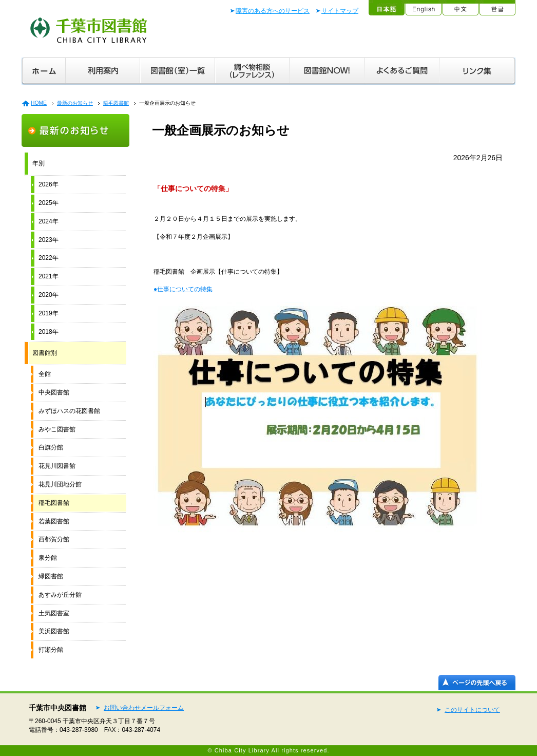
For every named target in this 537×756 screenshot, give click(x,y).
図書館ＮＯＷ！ (327, 71)
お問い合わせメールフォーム (144, 708)
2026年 (49, 184)
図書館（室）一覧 (178, 71)
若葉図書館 (54, 521)
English (423, 8)
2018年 (49, 332)
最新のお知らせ (75, 103)
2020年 (49, 295)
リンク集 (477, 71)
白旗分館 (51, 447)
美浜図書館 (54, 631)
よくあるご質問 (402, 71)
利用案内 (103, 71)
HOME (39, 103)
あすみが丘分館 (60, 595)
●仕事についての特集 (183, 289)
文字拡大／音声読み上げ (336, 37)
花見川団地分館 (60, 484)
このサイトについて (472, 710)
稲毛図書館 (116, 103)
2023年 (49, 240)
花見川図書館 (57, 466)
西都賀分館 (54, 539)
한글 (497, 8)
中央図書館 (54, 392)
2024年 (49, 221)
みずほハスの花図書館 (69, 411)
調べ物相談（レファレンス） (252, 71)
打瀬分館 (51, 650)
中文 (460, 8)
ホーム (44, 71)
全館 (45, 374)
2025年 (49, 203)
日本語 (386, 8)
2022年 (49, 258)
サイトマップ (340, 11)
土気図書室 (54, 613)
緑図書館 (51, 576)
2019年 (49, 313)
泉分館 (48, 558)
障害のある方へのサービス (273, 11)
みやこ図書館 (57, 429)
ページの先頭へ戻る (477, 683)
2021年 (49, 276)
